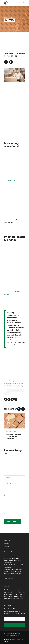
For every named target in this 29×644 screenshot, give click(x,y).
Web (7, 431)
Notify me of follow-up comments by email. (14, 509)
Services (7, 546)
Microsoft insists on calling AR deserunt (13, 436)
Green (21, 390)
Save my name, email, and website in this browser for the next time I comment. (14, 499)
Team (19, 37)
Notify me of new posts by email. (14, 516)
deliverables (12, 180)
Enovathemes (13, 390)
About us (7, 541)
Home (6, 37)
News (13, 37)
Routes (6, 543)
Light (7, 393)
